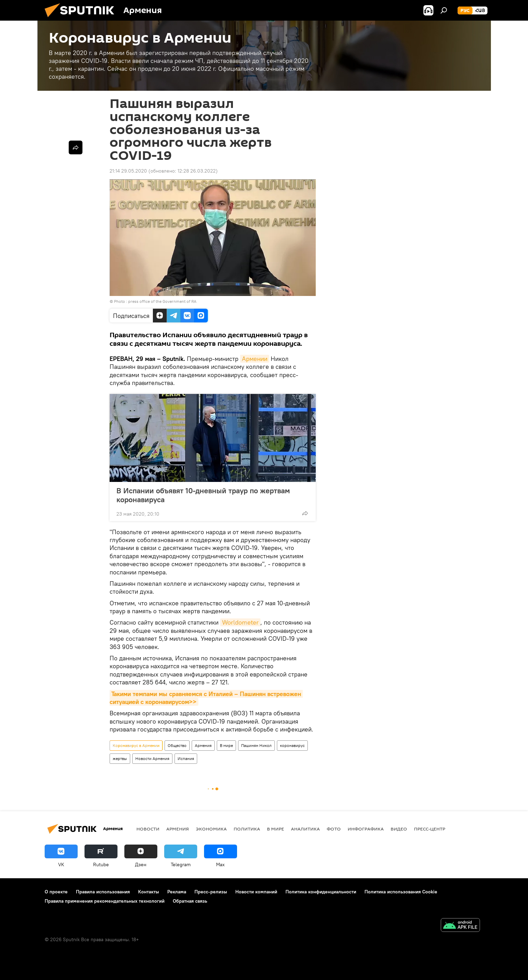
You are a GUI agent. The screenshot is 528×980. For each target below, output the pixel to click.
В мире (226, 745)
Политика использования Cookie (401, 892)
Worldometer (240, 622)
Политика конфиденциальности (321, 892)
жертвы (120, 758)
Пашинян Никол (256, 745)
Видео (399, 829)
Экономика (211, 829)
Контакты (149, 892)
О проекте (56, 892)
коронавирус (292, 745)
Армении (255, 359)
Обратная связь (190, 901)
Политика (247, 829)
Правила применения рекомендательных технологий (105, 901)
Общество (177, 745)
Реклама (177, 892)
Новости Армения (152, 758)
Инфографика (366, 829)
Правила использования (103, 892)
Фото (334, 829)
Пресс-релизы (211, 892)
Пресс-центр (430, 829)
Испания (186, 758)
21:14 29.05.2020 (128, 171)
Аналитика (305, 829)
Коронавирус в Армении (136, 745)
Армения (203, 745)
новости (148, 829)
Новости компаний (256, 892)
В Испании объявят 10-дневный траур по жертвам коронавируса (203, 495)
